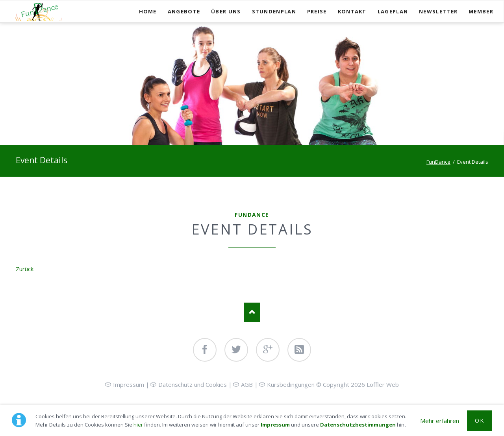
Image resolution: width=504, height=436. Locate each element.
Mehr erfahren (440, 421)
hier (138, 425)
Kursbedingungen (291, 384)
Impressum (275, 425)
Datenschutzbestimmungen (358, 425)
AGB (247, 384)
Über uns (226, 11)
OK (479, 420)
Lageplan (393, 11)
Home (148, 11)
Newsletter (438, 11)
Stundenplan (274, 11)
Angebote (184, 11)
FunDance (438, 162)
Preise (317, 11)
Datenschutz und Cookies (193, 384)
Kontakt (352, 11)
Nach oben (252, 312)
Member (481, 11)
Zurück (25, 269)
